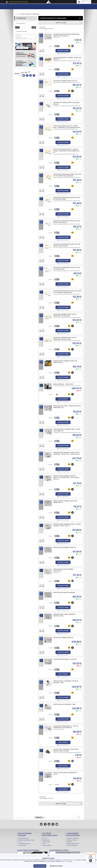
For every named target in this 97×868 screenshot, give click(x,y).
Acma (44, 844)
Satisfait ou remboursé (73, 838)
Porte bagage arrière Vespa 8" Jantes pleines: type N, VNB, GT (67, 525)
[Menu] (94, 854)
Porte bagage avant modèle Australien (63, 570)
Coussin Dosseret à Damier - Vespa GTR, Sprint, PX (67, 58)
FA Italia (18, 35)
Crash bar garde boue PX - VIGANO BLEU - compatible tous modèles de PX (67, 127)
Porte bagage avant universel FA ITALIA (65, 773)
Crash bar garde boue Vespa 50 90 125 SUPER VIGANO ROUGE (67, 245)
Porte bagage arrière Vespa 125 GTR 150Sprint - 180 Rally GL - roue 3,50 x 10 (67, 453)
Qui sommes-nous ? (24, 838)
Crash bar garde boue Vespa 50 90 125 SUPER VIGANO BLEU (67, 222)
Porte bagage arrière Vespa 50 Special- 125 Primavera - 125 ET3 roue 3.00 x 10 (66, 478)
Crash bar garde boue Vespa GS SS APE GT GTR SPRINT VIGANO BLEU (67, 292)
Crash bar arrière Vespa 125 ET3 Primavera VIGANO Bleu (65, 315)
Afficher (42, 29)
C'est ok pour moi (40, 866)
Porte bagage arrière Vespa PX (65, 547)
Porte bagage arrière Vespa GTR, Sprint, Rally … (65, 362)
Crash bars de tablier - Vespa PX (65, 659)
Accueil (17, 14)
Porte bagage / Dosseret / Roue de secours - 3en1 (66, 682)
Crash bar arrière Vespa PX (63, 638)
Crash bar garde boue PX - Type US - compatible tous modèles (66, 727)
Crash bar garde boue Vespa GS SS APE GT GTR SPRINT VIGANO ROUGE (67, 175)
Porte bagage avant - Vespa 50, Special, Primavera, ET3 (67, 407)
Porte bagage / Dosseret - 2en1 (65, 704)
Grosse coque (46, 842)
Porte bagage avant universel (64, 593)
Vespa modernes (47, 845)
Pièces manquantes (72, 845)
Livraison (69, 842)
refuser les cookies (56, 866)
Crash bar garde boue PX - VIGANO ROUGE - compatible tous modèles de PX (66, 151)
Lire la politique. (69, 861)
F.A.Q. (20, 842)
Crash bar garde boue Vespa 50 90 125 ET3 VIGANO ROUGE (67, 198)
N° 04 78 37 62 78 (73, 817)
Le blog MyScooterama (25, 844)
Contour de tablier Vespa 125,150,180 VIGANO (66, 103)
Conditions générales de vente (26, 840)
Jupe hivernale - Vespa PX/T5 (63, 384)
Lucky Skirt (19, 37)
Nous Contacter (23, 845)
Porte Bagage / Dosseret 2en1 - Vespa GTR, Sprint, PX (67, 430)
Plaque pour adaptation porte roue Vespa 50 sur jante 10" (66, 35)
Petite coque (46, 840)
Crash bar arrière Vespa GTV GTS (65, 81)
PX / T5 (45, 838)
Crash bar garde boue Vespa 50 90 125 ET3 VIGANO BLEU (67, 268)
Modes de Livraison (72, 840)
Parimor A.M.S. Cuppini (22, 38)
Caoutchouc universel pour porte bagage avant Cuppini (66, 750)
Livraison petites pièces (73, 844)
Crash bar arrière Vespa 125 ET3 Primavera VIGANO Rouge (65, 338)
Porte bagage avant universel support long (64, 615)
